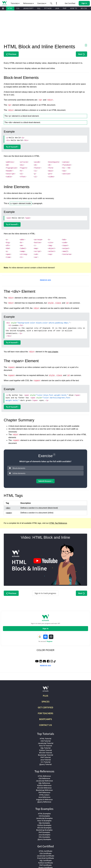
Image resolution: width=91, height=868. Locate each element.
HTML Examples (44, 814)
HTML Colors (44, 795)
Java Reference (44, 797)
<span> (9, 513)
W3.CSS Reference (44, 788)
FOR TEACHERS (45, 713)
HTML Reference (44, 776)
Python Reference (44, 785)
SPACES (45, 702)
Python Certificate (46, 863)
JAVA (57, 8)
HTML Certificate (46, 851)
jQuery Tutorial (45, 764)
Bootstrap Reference (44, 790)
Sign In (45, 628)
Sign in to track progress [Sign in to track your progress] (45, 593)
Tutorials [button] (15, 3)
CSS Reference (44, 778)
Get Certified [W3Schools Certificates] (70, 3)
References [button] (28, 3)
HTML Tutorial (45, 738)
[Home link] (4, 3)
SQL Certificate (46, 860)
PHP (65, 8)
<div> (8, 508)
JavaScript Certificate (45, 856)
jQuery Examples (44, 839)
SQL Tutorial (45, 748)
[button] (51, 3)
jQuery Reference (44, 802)
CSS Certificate (45, 853)
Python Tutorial (45, 750)
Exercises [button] (42, 3)
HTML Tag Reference (58, 523)
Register (50, 641)
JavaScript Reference (44, 781)
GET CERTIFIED (45, 707)
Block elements (19, 468)
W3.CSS (84, 8)
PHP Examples (44, 832)
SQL (39, 8)
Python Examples (44, 825)
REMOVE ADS (45, 280)
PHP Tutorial (46, 757)
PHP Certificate (45, 865)
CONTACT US (45, 725)
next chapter (53, 352)
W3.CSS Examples (44, 828)
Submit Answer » (45, 481)
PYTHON (48, 8)
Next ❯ (81, 54)
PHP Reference (44, 792)
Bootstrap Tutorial (45, 755)
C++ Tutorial (46, 762)
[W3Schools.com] (45, 690)
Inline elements (19, 473)
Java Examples (44, 835)
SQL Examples (44, 823)
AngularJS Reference (44, 799)
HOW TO (74, 8)
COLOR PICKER (45, 650)
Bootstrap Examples (44, 830)
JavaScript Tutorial (46, 743)
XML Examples (44, 837)
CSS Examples (44, 816)
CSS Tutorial (46, 741)
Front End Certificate (46, 858)
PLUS (45, 696)
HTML (10, 8)
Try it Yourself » (12, 147)
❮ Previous (11, 54)
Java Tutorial (45, 760)
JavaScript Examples (44, 818)
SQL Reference (44, 783)
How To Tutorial (45, 746)
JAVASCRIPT (28, 8)
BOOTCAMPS (46, 719)
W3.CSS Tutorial (45, 753)
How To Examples (44, 821)
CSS (18, 8)
